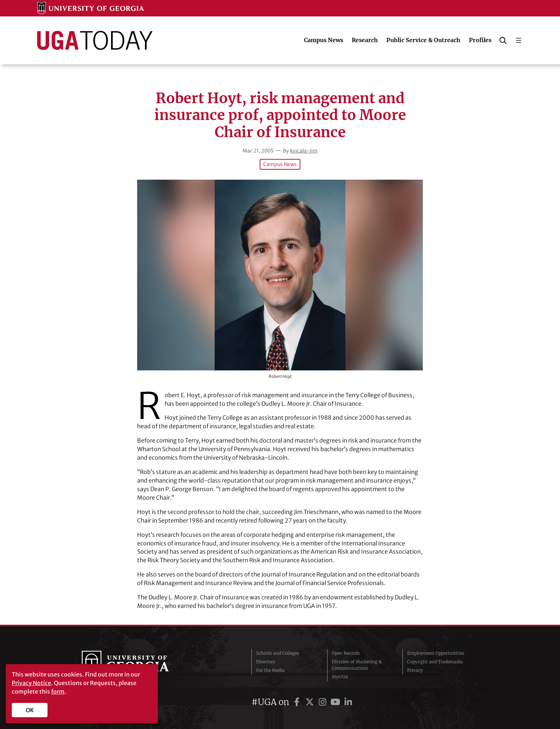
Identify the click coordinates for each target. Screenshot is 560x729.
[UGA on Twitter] (311, 702)
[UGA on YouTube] (336, 702)
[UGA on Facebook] (298, 702)
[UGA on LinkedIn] (348, 702)
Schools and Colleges (278, 653)
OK (30, 710)
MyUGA (340, 677)
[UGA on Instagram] (324, 702)
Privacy (415, 670)
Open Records (346, 653)
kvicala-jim (304, 151)
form (58, 691)
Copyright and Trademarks (435, 662)
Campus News (280, 164)
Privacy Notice (31, 683)
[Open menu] (519, 40)
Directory (266, 662)
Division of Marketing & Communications (357, 665)
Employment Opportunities (436, 653)
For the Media (270, 670)
